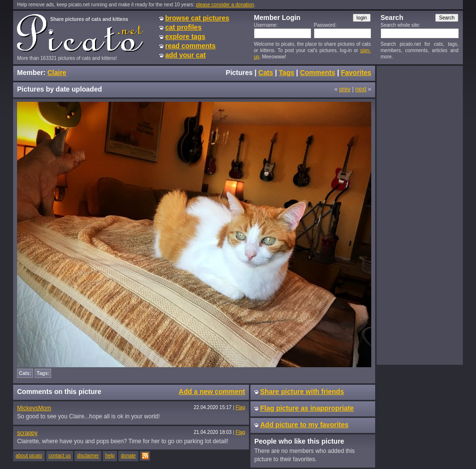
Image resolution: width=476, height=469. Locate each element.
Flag (240, 407)
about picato (29, 456)
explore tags (185, 37)
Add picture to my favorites (304, 425)
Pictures (239, 73)
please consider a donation (225, 5)
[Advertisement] (419, 215)
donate (128, 456)
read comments (190, 46)
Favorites (356, 73)
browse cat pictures (197, 18)
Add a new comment (212, 392)
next (361, 89)
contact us (60, 456)
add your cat (185, 55)
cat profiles (183, 27)
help (110, 456)
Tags (286, 73)
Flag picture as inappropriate (307, 408)
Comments (318, 73)
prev (345, 89)
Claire (57, 73)
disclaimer (88, 456)
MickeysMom (34, 408)
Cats (266, 73)
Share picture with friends (302, 392)
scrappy (27, 433)
